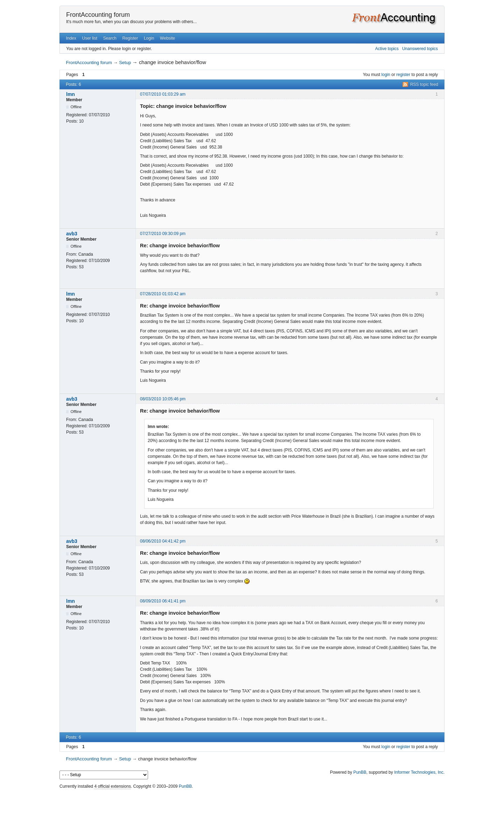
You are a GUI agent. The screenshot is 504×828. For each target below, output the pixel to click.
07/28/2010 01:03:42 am (163, 294)
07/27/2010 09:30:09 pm (163, 234)
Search (110, 38)
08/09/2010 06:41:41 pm (163, 601)
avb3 (72, 234)
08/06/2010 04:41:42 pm (163, 541)
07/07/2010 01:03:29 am (163, 94)
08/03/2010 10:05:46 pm (163, 399)
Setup (125, 63)
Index (71, 38)
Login (149, 38)
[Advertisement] (252, 807)
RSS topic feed (424, 84)
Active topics (387, 49)
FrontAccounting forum (98, 15)
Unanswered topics (420, 49)
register (403, 75)
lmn (71, 94)
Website (167, 38)
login (386, 75)
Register (130, 38)
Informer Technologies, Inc (419, 772)
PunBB (360, 772)
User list (90, 38)
